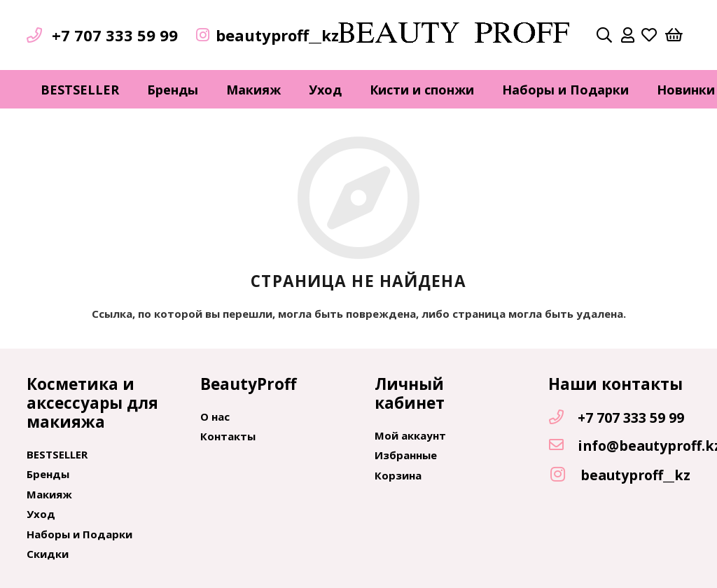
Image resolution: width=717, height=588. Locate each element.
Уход (41, 514)
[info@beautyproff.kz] (563, 446)
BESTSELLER (57, 454)
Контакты (228, 436)
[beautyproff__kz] (564, 475)
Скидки (48, 554)
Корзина (398, 475)
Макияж (49, 494)
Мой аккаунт (410, 435)
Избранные (406, 455)
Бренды (48, 474)
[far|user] (628, 35)
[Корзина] (674, 35)
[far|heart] (649, 35)
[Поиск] (604, 35)
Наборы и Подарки (79, 534)
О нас (215, 416)
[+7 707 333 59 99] (563, 418)
